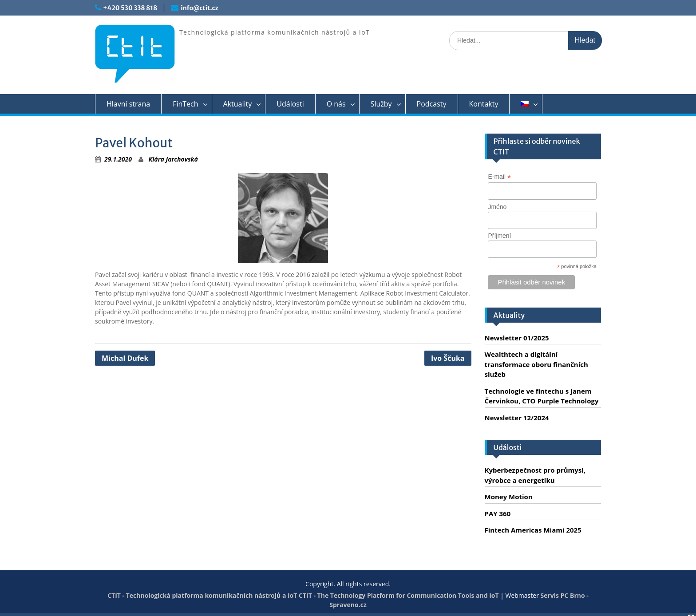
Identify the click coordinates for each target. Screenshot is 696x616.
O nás (336, 104)
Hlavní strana (128, 104)
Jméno (497, 207)
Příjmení (499, 236)
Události (290, 104)
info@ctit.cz (199, 8)
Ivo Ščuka (448, 358)
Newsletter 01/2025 (517, 338)
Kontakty (484, 104)
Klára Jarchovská (173, 159)
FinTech (185, 104)
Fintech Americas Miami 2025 (533, 530)
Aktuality (238, 104)
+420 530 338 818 (130, 8)
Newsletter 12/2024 (517, 418)
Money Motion (509, 497)
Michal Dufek (125, 358)
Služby (381, 104)
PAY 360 (498, 513)
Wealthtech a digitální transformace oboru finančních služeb (536, 364)
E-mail (499, 177)
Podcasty (432, 104)
